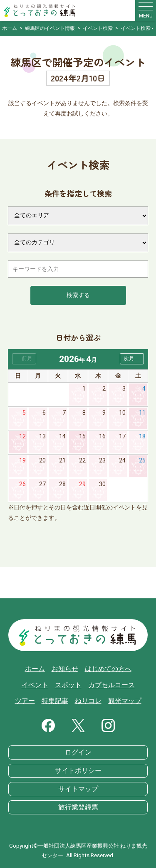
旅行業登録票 (78, 807)
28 (62, 484)
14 (62, 436)
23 (102, 461)
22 (82, 461)
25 (142, 461)
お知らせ (65, 669)
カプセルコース (111, 685)
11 (142, 413)
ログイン (78, 752)
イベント (35, 685)
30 (102, 484)
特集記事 (55, 701)
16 (102, 436)
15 (82, 436)
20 (42, 461)
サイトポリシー (78, 771)
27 (42, 484)
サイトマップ (78, 789)
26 (22, 484)
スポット (68, 685)
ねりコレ (88, 701)
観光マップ (125, 701)
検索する (78, 295)
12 (22, 436)
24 (122, 461)
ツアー (25, 701)
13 (42, 436)
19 (22, 461)
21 (62, 461)
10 (122, 413)
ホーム (35, 669)
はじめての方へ (108, 669)
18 (142, 436)
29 (82, 484)
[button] (132, 359)
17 (122, 436)
